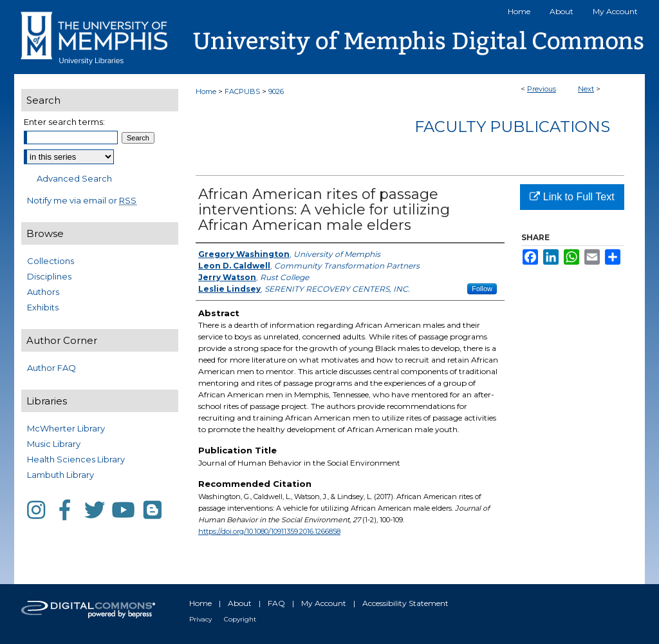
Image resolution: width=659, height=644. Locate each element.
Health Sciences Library (76, 459)
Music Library (54, 444)
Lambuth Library (60, 475)
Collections (51, 261)
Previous (542, 89)
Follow (482, 289)
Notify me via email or (82, 200)
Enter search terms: (64, 122)
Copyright (240, 619)
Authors (43, 292)
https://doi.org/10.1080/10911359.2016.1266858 (269, 531)
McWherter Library (66, 428)
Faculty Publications (512, 127)
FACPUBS (242, 91)
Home (206, 91)
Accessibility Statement (405, 603)
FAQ (276, 603)
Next (586, 89)
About (240, 603)
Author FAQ (51, 368)
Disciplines (49, 276)
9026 (276, 91)
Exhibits (43, 307)
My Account (324, 603)
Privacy (200, 619)
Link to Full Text (572, 197)
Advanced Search (74, 178)
